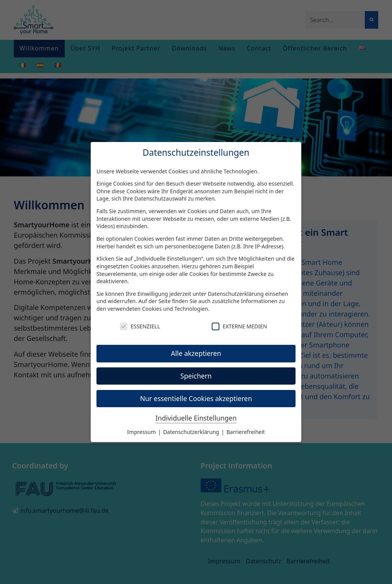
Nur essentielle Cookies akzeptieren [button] (196, 398)
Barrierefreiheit (245, 432)
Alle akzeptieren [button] (196, 353)
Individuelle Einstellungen (196, 418)
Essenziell (140, 326)
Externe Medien (239, 326)
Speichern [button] (196, 376)
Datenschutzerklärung (236, 294)
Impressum (142, 432)
